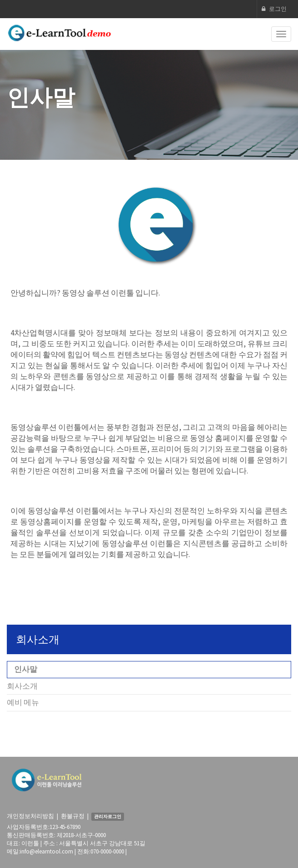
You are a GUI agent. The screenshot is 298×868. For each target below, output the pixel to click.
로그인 (274, 9)
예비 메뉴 (23, 702)
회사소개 (22, 686)
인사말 (26, 669)
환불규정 (73, 816)
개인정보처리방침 (30, 816)
